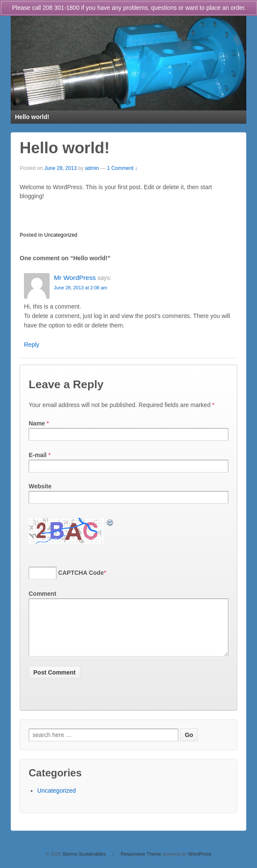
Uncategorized (61, 235)
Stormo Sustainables (84, 864)
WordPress (200, 864)
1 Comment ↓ (122, 168)
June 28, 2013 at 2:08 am (81, 288)
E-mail (38, 455)
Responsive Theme (141, 864)
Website (40, 486)
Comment (43, 594)
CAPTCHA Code (81, 573)
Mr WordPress (75, 278)
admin (92, 168)
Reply (32, 345)
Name (37, 423)
